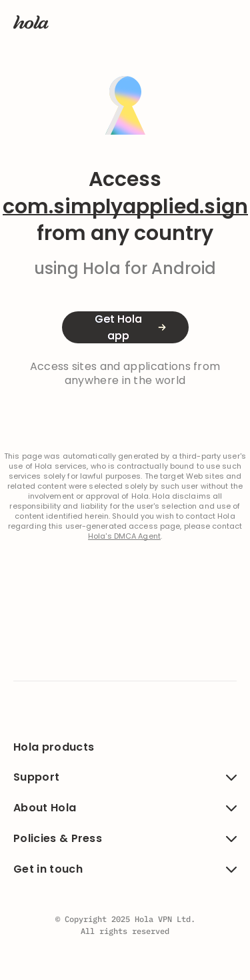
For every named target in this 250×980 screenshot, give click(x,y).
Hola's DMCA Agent (124, 536)
